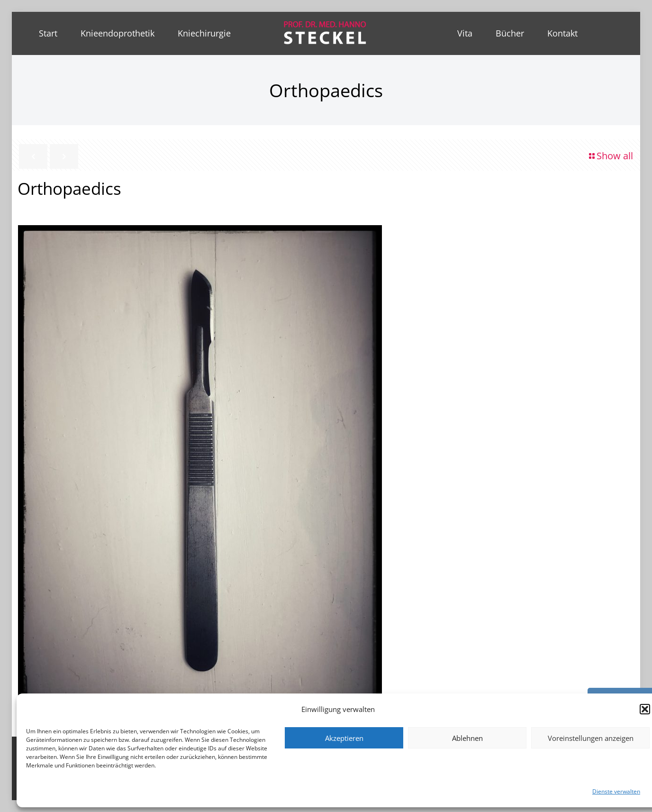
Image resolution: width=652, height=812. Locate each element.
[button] (645, 709)
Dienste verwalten (616, 791)
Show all (610, 156)
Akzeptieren (344, 738)
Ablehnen (467, 738)
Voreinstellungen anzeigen (591, 738)
